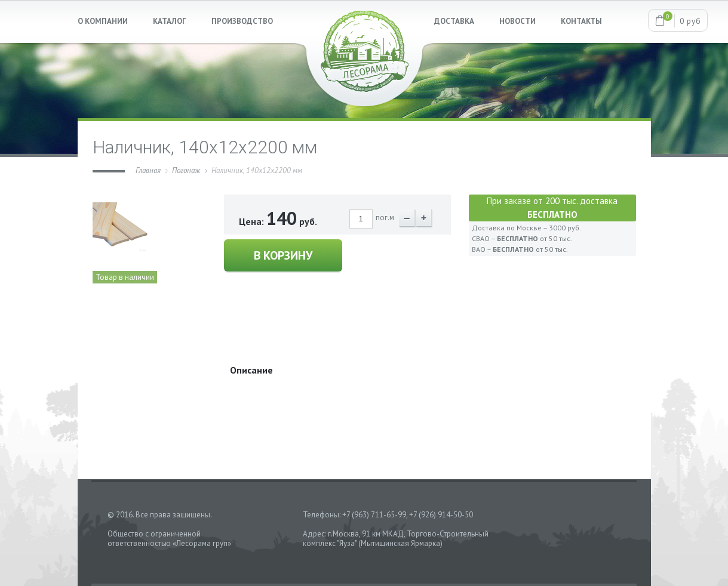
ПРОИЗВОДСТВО (242, 21)
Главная (148, 170)
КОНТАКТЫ (581, 21)
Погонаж (186, 170)
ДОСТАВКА (454, 21)
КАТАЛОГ (170, 21)
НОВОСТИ (517, 21)
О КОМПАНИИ (103, 21)
